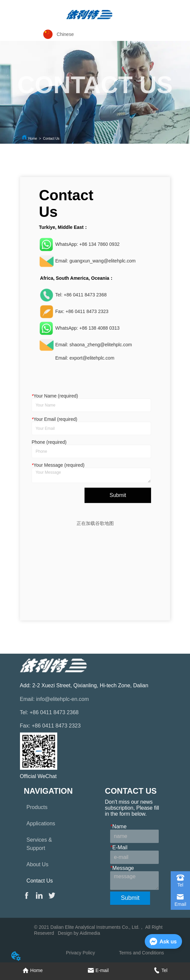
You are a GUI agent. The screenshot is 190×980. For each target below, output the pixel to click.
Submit (118, 495)
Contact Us (51, 139)
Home (33, 139)
